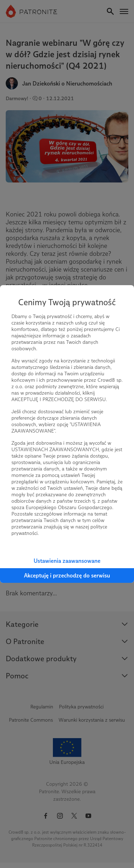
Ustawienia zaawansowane (67, 561)
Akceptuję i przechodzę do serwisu (67, 576)
